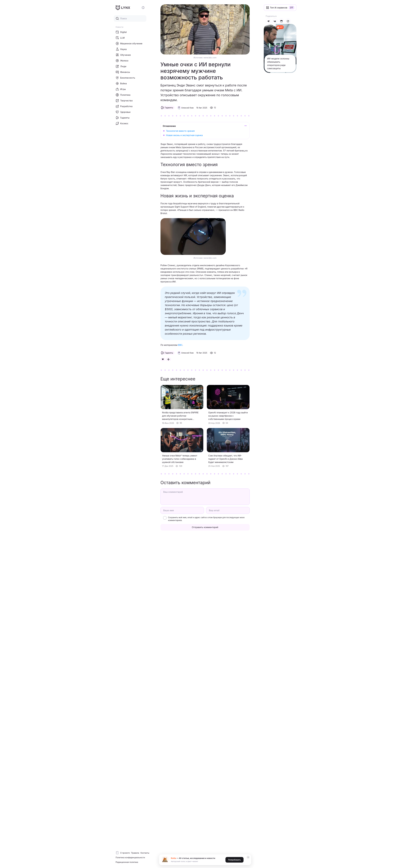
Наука (121, 49)
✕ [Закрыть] (248, 857)
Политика (123, 95)
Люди (121, 66)
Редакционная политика (127, 862)
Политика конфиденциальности (130, 857)
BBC (180, 345)
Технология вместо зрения (180, 131)
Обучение (123, 55)
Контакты (145, 853)
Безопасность (125, 78)
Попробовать (234, 860)
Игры (121, 89)
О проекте (125, 853)
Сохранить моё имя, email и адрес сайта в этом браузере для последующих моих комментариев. (206, 519)
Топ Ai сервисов (279, 8)
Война (121, 83)
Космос (122, 123)
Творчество (124, 101)
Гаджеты (123, 118)
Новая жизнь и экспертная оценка (184, 135)
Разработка (124, 106)
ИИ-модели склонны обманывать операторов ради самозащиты (278, 63)
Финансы (123, 72)
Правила (135, 853)
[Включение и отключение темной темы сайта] (143, 8)
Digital (121, 32)
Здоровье (123, 112)
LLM (120, 38)
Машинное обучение (129, 43)
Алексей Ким (187, 108)
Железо (122, 61)
